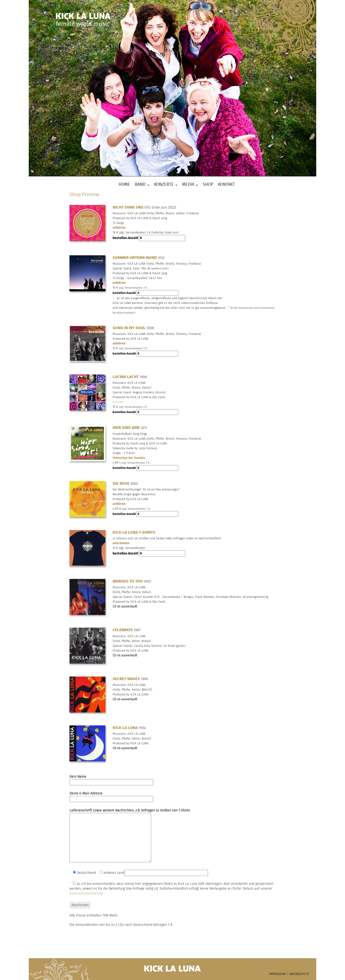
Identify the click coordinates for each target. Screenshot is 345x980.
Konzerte (166, 185)
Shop (208, 185)
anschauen (121, 543)
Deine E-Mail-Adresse (111, 796)
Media (190, 185)
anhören (119, 228)
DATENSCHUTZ (299, 974)
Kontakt (226, 185)
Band (142, 185)
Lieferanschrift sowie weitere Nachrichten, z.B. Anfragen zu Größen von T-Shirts (130, 836)
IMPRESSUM (277, 974)
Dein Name (111, 779)
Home (124, 185)
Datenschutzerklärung (86, 893)
